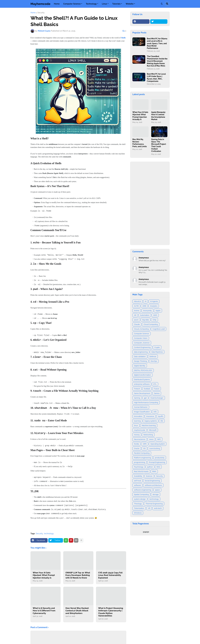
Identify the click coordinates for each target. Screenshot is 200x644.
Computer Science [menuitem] (72, 4)
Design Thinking (140, 361)
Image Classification (142, 412)
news (151, 439)
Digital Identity (140, 366)
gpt (145, 398)
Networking (148, 435)
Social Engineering (152, 481)
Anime (137, 311)
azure (136, 320)
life (162, 421)
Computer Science (141, 334)
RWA (154, 471)
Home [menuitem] (57, 4)
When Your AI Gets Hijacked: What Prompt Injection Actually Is (44, 572)
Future (157, 389)
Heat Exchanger (157, 398)
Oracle (137, 448)
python (150, 467)
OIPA (145, 444)
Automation (145, 315)
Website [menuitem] (130, 4)
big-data (146, 320)
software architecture (153, 485)
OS (144, 448)
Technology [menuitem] (91, 4)
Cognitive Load (159, 329)
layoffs (161, 416)
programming (140, 462)
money (137, 435)
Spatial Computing (141, 494)
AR (135, 315)
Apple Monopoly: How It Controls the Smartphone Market (158, 116)
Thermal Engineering (154, 504)
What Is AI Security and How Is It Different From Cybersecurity (44, 608)
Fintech (137, 389)
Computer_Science (142, 343)
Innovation (138, 416)
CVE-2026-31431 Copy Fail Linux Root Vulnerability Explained (110, 572)
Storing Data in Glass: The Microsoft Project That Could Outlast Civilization (159, 145)
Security (41, 13)
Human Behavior (141, 407)
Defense (153, 357)
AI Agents (154, 301)
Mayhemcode (40, 4)
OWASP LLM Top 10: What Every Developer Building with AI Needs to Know (78, 572)
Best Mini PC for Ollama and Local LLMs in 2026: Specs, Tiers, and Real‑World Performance (157, 43)
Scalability (138, 476)
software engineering (143, 490)
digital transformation (142, 375)
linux (136, 426)
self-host (137, 481)
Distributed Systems (142, 380)
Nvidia (136, 444)
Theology (138, 504)
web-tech (158, 508)
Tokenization (139, 508)
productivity (160, 458)
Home (33, 13)
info (155, 412)
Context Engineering (142, 347)
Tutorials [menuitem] (116, 4)
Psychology (139, 467)
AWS (155, 315)
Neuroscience (140, 439)
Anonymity (147, 311)
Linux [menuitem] (104, 4)
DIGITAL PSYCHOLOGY (143, 370)
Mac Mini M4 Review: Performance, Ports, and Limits (140, 143)
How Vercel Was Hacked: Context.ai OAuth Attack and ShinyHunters (77, 608)
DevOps (154, 361)
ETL (155, 384)
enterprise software (142, 384)
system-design (140, 499)
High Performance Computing (146, 403)
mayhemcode (140, 430)
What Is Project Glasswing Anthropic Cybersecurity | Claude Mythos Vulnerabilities (111, 609)
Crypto (157, 347)
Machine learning (149, 426)
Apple (158, 311)
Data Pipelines (157, 352)
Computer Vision (141, 338)
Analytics (154, 306)
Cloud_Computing (141, 329)
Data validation (140, 357)
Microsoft (153, 430)
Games (157, 393)
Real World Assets (141, 471)
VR (149, 508)
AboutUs (137, 301)
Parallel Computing (142, 453)
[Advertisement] (150, 203)
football (147, 389)
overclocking (155, 448)
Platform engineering (143, 458)
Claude (137, 324)
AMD (144, 306)
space (157, 490)
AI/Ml (136, 306)
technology (49, 530)
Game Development (142, 393)
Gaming (137, 398)
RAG (158, 467)
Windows (138, 513)
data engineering (141, 352)
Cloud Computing (151, 324)
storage (156, 494)
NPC (159, 439)
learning (137, 421)
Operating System (158, 444)
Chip (155, 320)
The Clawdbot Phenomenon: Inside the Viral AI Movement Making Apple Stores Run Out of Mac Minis (157, 61)
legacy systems (151, 421)
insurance (150, 416)
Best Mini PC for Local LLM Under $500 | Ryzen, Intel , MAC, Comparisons (156, 78)
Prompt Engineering (157, 462)
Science (149, 476)
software (137, 485)
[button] (162, 4)
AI (146, 301)
